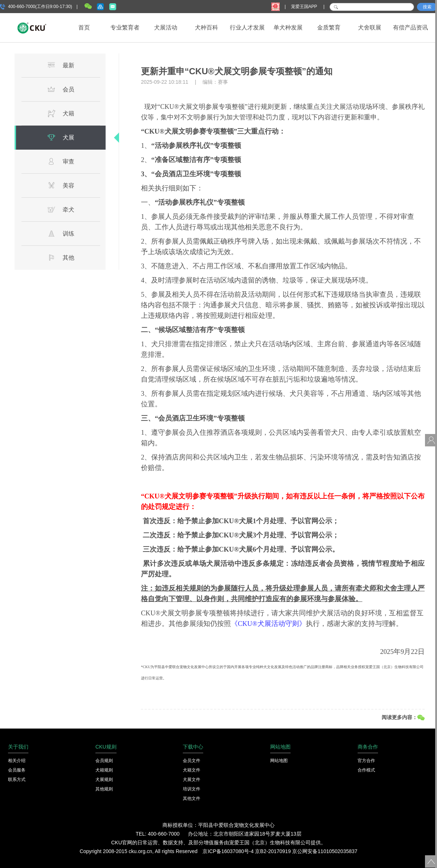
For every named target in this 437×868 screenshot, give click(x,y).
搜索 (427, 7)
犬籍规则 (104, 770)
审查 (61, 161)
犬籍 (61, 113)
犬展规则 (104, 780)
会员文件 (192, 761)
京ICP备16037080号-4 (228, 851)
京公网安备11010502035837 (325, 851)
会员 (61, 89)
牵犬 (61, 209)
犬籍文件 (192, 770)
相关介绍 (17, 761)
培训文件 (192, 789)
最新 (61, 65)
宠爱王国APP (305, 7)
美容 (61, 185)
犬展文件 (192, 780)
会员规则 (104, 761)
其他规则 (104, 789)
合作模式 (366, 770)
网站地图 (279, 761)
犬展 (61, 137)
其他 (61, 257)
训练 (61, 233)
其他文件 (192, 798)
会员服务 (17, 770)
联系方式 (17, 780)
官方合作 (366, 761)
